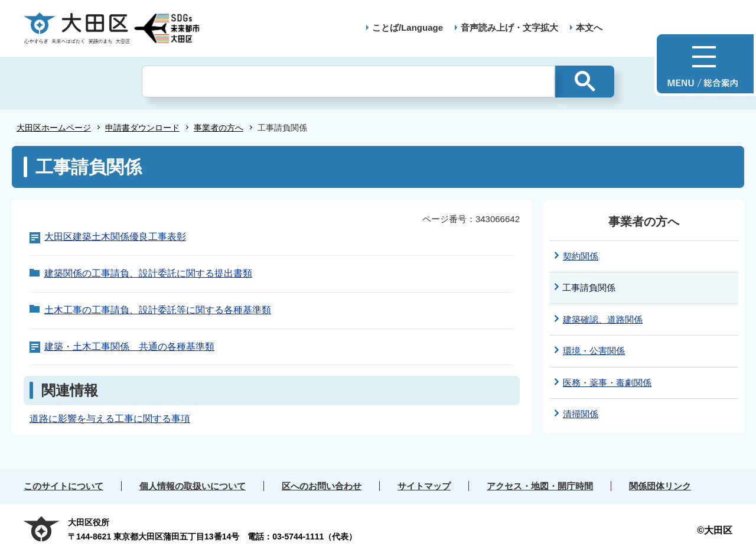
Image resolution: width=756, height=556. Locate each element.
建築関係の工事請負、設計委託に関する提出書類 (148, 273)
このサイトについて (63, 486)
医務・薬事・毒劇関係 (607, 383)
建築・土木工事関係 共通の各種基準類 (129, 347)
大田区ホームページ (54, 128)
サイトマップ (424, 486)
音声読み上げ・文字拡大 (509, 27)
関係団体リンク (660, 486)
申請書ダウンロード (142, 128)
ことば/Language (408, 27)
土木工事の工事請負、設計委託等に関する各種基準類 (158, 310)
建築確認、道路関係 (603, 319)
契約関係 (581, 256)
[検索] (348, 82)
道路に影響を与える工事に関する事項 (110, 419)
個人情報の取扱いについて (193, 486)
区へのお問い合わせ (322, 486)
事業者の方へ (219, 128)
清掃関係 (581, 414)
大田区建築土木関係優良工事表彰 (115, 237)
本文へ (589, 27)
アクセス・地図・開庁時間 (540, 486)
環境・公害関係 (594, 351)
